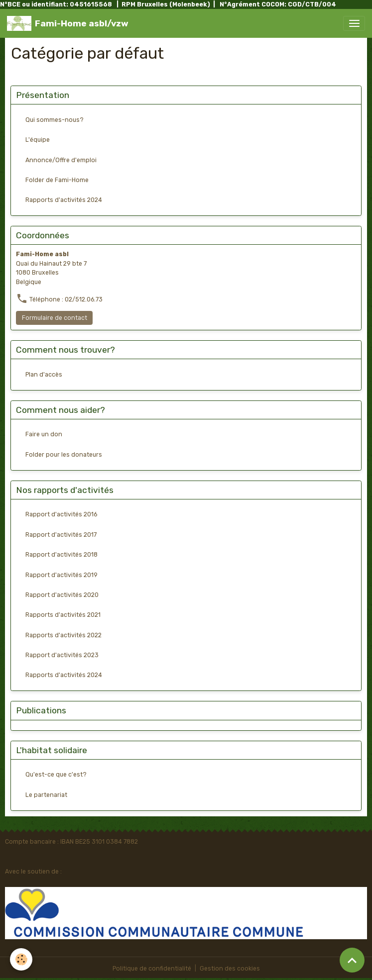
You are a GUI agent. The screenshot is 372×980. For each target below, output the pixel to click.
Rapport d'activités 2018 (62, 555)
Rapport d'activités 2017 (61, 535)
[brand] (68, 23)
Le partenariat (46, 795)
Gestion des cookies (230, 969)
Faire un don (44, 434)
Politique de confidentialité (152, 969)
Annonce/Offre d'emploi (61, 160)
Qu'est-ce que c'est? (56, 775)
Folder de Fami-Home (57, 180)
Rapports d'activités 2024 (64, 200)
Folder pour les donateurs (64, 455)
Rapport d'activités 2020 (62, 595)
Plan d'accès (44, 375)
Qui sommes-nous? (55, 120)
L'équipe (38, 140)
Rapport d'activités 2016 (61, 514)
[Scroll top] (352, 960)
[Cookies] (21, 959)
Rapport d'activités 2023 (62, 655)
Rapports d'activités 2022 (63, 635)
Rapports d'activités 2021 (63, 615)
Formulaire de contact (55, 318)
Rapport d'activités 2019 (62, 575)
